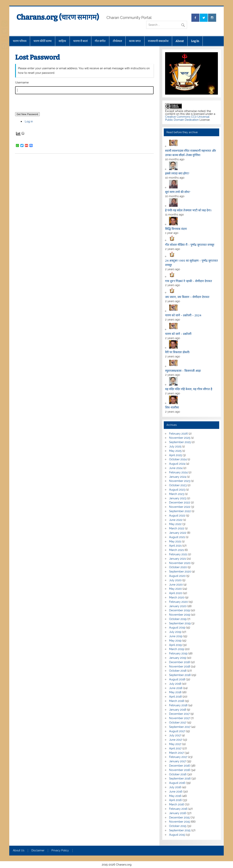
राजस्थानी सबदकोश (158, 41)
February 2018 (178, 705)
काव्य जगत (135, 41)
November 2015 (179, 822)
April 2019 (175, 645)
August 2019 (177, 628)
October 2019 (178, 619)
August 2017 (177, 731)
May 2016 (175, 796)
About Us (19, 851)
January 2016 (178, 813)
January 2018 (178, 710)
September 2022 (180, 511)
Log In (195, 41)
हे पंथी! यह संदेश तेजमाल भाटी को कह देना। (188, 210)
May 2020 (175, 589)
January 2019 (178, 658)
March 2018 (177, 701)
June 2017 (176, 740)
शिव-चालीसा (172, 407)
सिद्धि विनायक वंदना (176, 229)
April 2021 (175, 546)
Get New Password (27, 114)
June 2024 (176, 468)
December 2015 (179, 817)
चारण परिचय (20, 41)
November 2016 (180, 770)
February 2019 (178, 653)
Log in (29, 121)
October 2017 (178, 723)
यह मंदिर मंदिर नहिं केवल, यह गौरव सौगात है (189, 389)
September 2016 (180, 779)
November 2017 (179, 718)
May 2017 (175, 744)
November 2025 (180, 438)
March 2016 (177, 804)
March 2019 (177, 649)
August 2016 (177, 783)
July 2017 (175, 735)
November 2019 (180, 615)
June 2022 (176, 520)
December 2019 (179, 610)
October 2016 (178, 774)
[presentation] (44, 104)
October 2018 (178, 671)
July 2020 (175, 580)
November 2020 (180, 563)
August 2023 (177, 490)
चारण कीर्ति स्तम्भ (43, 41)
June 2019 (176, 636)
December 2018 (179, 662)
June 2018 (176, 688)
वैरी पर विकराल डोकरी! (177, 352)
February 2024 (178, 472)
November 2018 (180, 667)
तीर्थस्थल (117, 41)
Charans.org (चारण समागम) (58, 17)
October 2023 (178, 485)
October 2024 (178, 459)
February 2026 (178, 434)
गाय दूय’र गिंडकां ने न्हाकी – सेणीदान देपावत (189, 281)
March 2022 (177, 528)
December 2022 (180, 502)
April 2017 (175, 748)
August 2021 (177, 537)
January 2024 (178, 477)
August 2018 (177, 679)
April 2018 (175, 697)
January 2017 (177, 761)
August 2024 (177, 464)
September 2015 (180, 830)
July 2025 (175, 446)
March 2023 (177, 494)
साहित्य (62, 41)
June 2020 (176, 585)
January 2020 (178, 606)
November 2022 (180, 507)
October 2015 (178, 826)
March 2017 (176, 753)
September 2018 (180, 675)
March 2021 (176, 550)
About (180, 41)
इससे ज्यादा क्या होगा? (177, 173)
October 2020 (178, 567)
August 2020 (177, 576)
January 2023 (178, 498)
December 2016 (179, 766)
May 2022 (175, 524)
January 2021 (177, 559)
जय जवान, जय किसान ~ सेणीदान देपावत (187, 297)
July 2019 (175, 632)
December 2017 (179, 714)
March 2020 (177, 597)
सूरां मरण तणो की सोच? (178, 192)
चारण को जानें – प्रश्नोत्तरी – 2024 (183, 315)
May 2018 (175, 692)
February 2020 (178, 602)
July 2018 (175, 684)
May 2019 (175, 641)
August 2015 (177, 835)
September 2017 (180, 727)
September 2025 (180, 442)
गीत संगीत (100, 41)
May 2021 (175, 541)
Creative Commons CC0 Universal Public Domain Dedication (187, 118)
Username (22, 82)
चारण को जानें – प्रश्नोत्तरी (178, 334)
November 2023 (180, 481)
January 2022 (178, 533)
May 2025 (175, 451)
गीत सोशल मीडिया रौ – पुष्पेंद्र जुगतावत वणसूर (190, 245)
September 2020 (180, 572)
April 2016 (175, 800)
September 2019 (180, 623)
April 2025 (176, 455)
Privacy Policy (60, 851)
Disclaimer (38, 851)
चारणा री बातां (80, 41)
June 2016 (176, 792)
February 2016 (178, 809)
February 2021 (178, 554)
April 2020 (176, 593)
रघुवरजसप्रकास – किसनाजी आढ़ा (183, 371)
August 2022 (177, 516)
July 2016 (175, 787)
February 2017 (178, 757)
